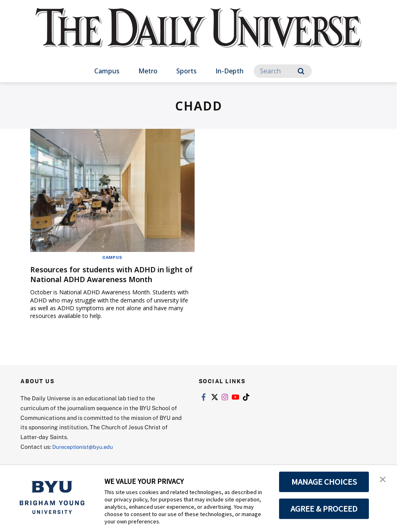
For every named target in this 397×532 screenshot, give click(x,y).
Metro (148, 71)
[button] (384, 480)
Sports (186, 71)
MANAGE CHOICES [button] (324, 482)
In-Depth (230, 71)
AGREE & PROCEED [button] (324, 509)
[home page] (199, 36)
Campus (107, 71)
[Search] (283, 71)
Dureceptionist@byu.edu (85, 456)
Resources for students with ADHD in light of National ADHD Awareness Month (106, 279)
